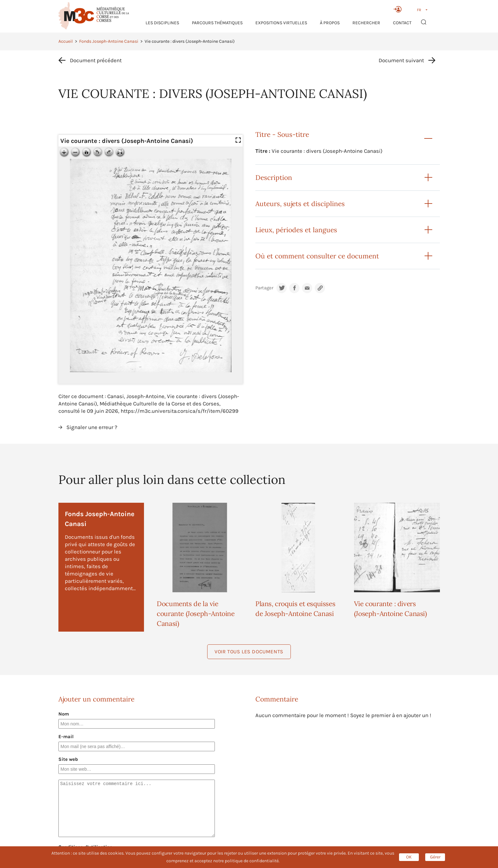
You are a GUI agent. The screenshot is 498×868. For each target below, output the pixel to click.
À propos (330, 23)
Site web (68, 759)
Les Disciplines (162, 23)
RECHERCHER (366, 23)
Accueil (66, 41)
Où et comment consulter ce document (317, 256)
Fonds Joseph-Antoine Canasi (109, 41)
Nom (64, 714)
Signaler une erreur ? (92, 427)
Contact (402, 23)
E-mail (66, 737)
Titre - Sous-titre (282, 134)
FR (419, 10)
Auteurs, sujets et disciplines (300, 204)
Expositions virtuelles (281, 23)
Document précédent (96, 60)
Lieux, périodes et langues (296, 230)
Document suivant (401, 60)
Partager (264, 288)
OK (409, 857)
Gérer (435, 857)
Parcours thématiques (217, 23)
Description (274, 178)
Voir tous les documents (249, 652)
